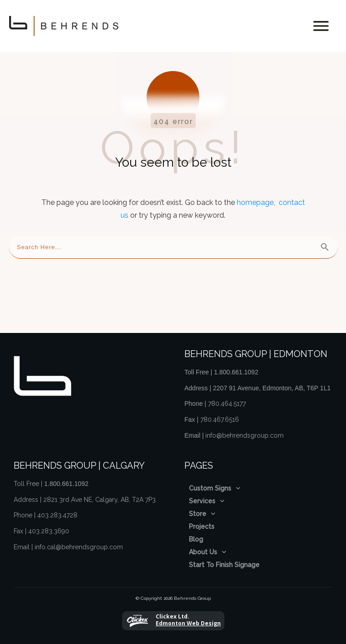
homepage (255, 198)
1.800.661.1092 (236, 368)
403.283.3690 (49, 526)
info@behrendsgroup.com (244, 430)
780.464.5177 (227, 399)
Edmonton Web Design (188, 619)
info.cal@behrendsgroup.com (79, 542)
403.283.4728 (57, 511)
